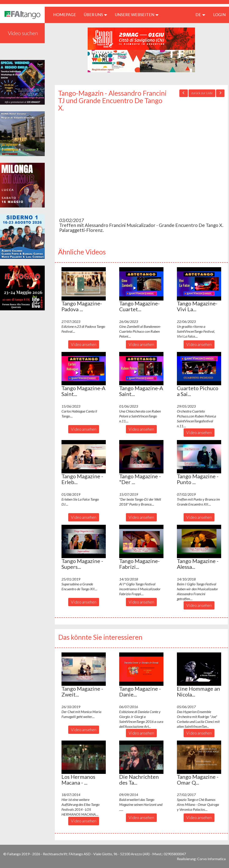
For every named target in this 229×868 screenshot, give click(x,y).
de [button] (200, 15)
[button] (84, 284)
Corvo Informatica (211, 859)
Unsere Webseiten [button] (137, 15)
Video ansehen (84, 344)
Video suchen (23, 33)
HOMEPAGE (66, 14)
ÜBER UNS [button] (95, 15)
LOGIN (219, 15)
